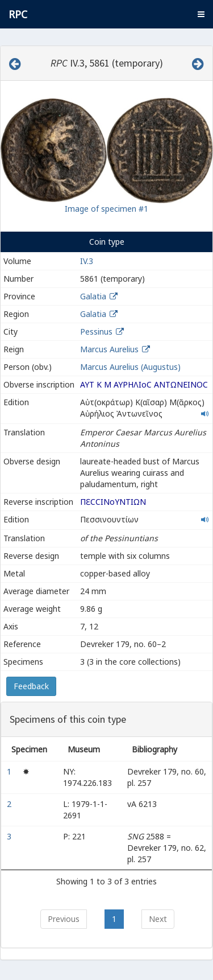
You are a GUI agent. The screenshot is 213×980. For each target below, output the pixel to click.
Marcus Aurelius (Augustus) (130, 367)
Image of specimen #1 (106, 209)
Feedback (31, 686)
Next (158, 919)
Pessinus (96, 332)
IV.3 (87, 261)
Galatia (93, 296)
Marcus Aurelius (109, 349)
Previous (64, 919)
